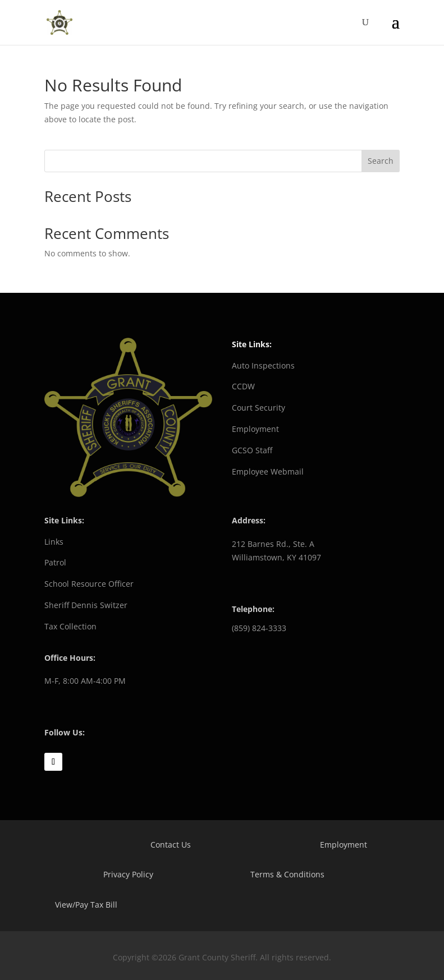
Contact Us (171, 845)
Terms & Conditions (287, 874)
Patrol (55, 562)
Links (54, 542)
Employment (255, 429)
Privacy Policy (128, 874)
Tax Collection (70, 626)
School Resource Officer (89, 584)
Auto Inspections (263, 365)
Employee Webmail (268, 471)
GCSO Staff (252, 450)
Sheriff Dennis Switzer (86, 605)
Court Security (258, 408)
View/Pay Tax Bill (86, 905)
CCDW (243, 386)
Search (381, 161)
